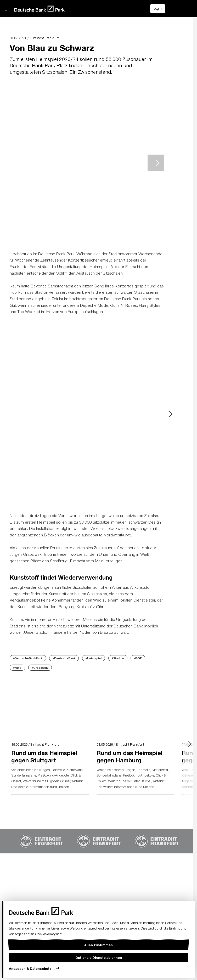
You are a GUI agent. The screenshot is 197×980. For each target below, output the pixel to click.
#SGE (138, 658)
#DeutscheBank (64, 658)
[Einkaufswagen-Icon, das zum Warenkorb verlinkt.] (174, 9)
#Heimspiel (94, 658)
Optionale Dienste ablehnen (99, 957)
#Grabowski (40, 668)
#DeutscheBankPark (28, 658)
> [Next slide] (156, 163)
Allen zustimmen (98, 945)
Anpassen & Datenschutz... (32, 968)
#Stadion (118, 658)
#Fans (17, 668)
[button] (185, 8)
